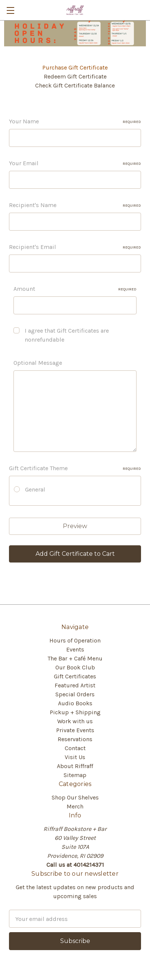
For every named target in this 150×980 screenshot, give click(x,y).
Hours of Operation (75, 640)
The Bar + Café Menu (75, 658)
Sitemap (75, 775)
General (35, 489)
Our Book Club (75, 667)
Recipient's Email (75, 247)
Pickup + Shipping (75, 712)
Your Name (75, 121)
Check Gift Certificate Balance (75, 85)
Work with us (75, 721)
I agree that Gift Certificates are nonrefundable (67, 335)
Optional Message (38, 363)
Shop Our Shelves (75, 797)
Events (75, 649)
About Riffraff (75, 766)
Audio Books (75, 703)
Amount (75, 289)
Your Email (75, 163)
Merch (75, 806)
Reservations (75, 739)
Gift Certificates (75, 676)
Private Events (75, 730)
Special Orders (75, 694)
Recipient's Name (75, 205)
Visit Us (75, 757)
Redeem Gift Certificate (75, 76)
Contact (75, 748)
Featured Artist (75, 685)
